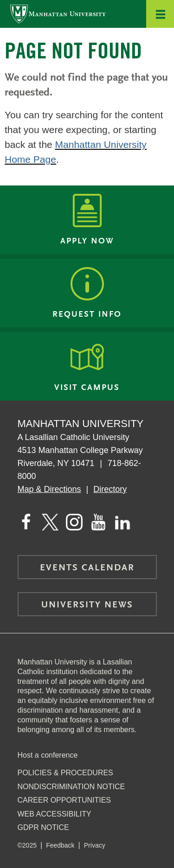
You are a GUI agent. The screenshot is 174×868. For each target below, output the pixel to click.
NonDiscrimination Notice (71, 787)
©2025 (27, 845)
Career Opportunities (64, 800)
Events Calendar (87, 568)
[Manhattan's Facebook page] (26, 522)
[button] (160, 14)
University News (87, 605)
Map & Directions (49, 489)
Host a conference (48, 755)
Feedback (60, 845)
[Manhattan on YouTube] (98, 522)
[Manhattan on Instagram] (74, 522)
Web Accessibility (55, 814)
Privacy (95, 845)
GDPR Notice (43, 827)
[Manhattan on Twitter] (50, 522)
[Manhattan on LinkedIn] (122, 522)
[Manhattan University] (58, 14)
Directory (110, 489)
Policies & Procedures (65, 773)
